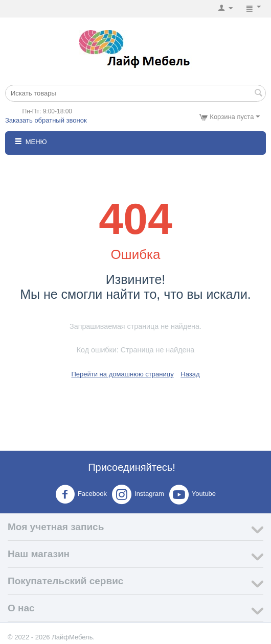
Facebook (81, 494)
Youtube (193, 494)
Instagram (138, 494)
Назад (190, 374)
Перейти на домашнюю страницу (122, 374)
